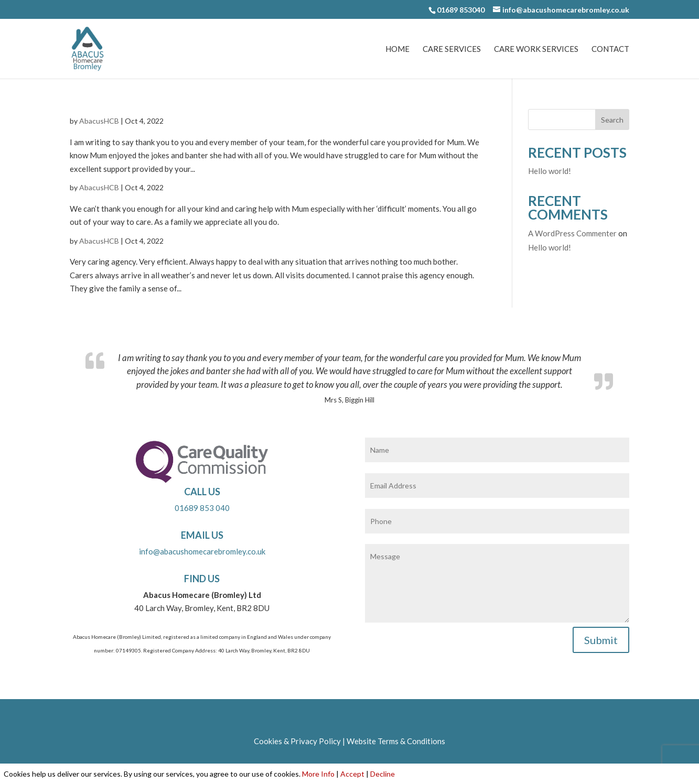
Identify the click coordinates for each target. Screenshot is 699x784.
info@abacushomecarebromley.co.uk (202, 551)
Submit (601, 640)
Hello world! (550, 171)
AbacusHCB (99, 121)
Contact (610, 49)
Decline (383, 774)
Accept (352, 774)
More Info (318, 774)
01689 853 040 (202, 508)
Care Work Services (536, 49)
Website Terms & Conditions (396, 741)
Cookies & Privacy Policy (297, 741)
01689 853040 (461, 10)
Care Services (452, 49)
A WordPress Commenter (572, 233)
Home (397, 49)
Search (612, 120)
